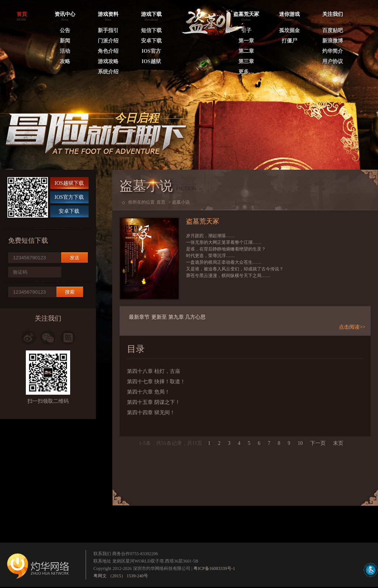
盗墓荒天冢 (246, 14)
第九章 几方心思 (187, 317)
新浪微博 (333, 41)
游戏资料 (108, 14)
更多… (246, 72)
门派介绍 (108, 41)
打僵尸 (289, 41)
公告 (65, 30)
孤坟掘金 (289, 30)
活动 (65, 51)
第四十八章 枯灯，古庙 (154, 371)
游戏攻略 (108, 61)
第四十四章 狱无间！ (151, 413)
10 (300, 443)
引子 (246, 30)
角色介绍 (108, 51)
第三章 (246, 61)
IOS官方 (151, 51)
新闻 (65, 41)
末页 (338, 443)
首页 (161, 202)
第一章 (246, 41)
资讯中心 (65, 14)
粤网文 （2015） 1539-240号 (121, 576)
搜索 (70, 292)
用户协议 (333, 61)
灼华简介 (333, 51)
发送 (75, 258)
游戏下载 (151, 14)
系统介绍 (108, 72)
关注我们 (333, 14)
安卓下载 (151, 41)
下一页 (318, 443)
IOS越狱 (151, 61)
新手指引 (108, 30)
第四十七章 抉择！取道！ (156, 382)
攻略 (65, 61)
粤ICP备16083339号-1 (214, 568)
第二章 (246, 51)
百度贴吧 (333, 30)
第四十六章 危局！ (148, 392)
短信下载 (151, 30)
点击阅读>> (352, 327)
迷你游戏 (289, 14)
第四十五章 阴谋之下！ (154, 402)
